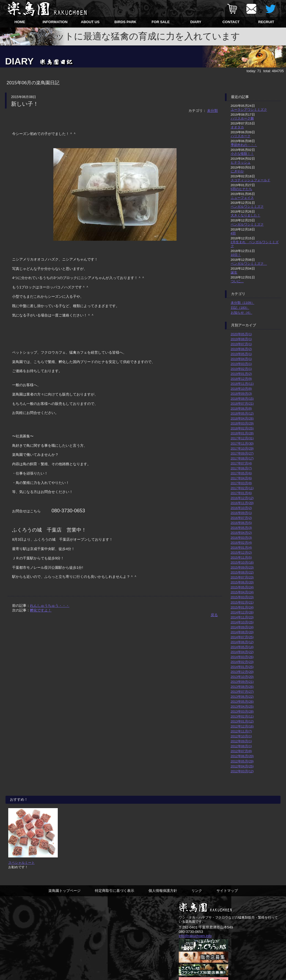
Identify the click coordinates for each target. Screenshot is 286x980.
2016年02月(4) (241, 542)
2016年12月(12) (242, 498)
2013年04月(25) (242, 706)
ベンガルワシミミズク (247, 206)
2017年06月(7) (241, 468)
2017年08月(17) (242, 458)
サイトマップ (227, 891)
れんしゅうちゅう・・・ (50, 606)
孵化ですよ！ (41, 610)
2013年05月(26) (242, 701)
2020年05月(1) (241, 334)
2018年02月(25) (242, 428)
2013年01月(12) (242, 721)
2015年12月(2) (241, 552)
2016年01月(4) (241, 547)
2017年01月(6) (241, 493)
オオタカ (237, 127)
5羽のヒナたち (242, 189)
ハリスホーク (241, 136)
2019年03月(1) (241, 364)
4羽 (233, 233)
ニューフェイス (242, 198)
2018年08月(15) (242, 398)
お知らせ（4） (242, 312)
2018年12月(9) (241, 379)
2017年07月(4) (241, 463)
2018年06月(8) (241, 408)
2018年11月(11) (242, 384)
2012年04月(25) (242, 766)
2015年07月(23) (242, 577)
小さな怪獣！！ (242, 154)
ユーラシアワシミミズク (249, 109)
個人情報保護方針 (163, 891)
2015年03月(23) (242, 597)
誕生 (234, 272)
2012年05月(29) (242, 761)
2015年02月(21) (242, 602)
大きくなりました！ (246, 215)
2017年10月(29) (242, 448)
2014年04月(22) (242, 652)
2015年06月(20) (242, 582)
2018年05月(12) (242, 413)
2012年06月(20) (242, 756)
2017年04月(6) (241, 478)
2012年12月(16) (242, 726)
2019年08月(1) (241, 339)
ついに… (237, 281)
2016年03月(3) (241, 538)
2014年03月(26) (242, 657)
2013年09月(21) (242, 682)
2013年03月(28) (242, 711)
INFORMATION (55, 22)
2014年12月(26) (242, 612)
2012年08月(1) (241, 746)
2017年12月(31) (242, 438)
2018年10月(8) (241, 389)
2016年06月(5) (241, 523)
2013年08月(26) (242, 687)
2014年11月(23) (242, 617)
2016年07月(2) (241, 518)
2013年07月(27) (242, 691)
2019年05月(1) (241, 354)
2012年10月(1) (241, 736)
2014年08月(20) (242, 632)
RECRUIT (266, 22)
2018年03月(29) (242, 423)
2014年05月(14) (242, 647)
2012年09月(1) (241, 741)
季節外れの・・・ (244, 145)
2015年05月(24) (242, 587)
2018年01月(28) (242, 433)
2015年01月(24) (242, 607)
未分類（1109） (243, 303)
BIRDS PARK (125, 22)
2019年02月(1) (241, 369)
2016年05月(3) (241, 528)
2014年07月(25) (242, 637)
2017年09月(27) (242, 453)
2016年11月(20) (242, 503)
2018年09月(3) (241, 393)
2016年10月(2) (241, 508)
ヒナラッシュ (241, 162)
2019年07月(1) (241, 344)
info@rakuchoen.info (195, 936)
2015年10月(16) (242, 562)
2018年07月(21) (242, 403)
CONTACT (231, 22)
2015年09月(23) (242, 567)
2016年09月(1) (241, 513)
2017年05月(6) (241, 473)
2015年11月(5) (241, 557)
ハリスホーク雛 (242, 118)
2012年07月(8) (241, 751)
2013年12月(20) (242, 672)
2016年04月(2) (241, 533)
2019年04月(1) (241, 359)
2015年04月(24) (242, 592)
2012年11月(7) (241, 731)
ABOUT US (90, 22)
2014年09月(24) (242, 627)
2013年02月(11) (242, 716)
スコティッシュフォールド (251, 180)
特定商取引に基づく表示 (115, 891)
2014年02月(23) (242, 662)
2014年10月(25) (242, 622)
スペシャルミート (21, 863)
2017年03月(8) (241, 483)
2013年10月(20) (242, 677)
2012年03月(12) (242, 771)
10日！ (236, 255)
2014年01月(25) (242, 667)
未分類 (212, 111)
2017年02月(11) (242, 488)
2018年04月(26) (242, 418)
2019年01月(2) (241, 374)
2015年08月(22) (242, 572)
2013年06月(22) (242, 696)
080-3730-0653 (191, 932)
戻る (214, 615)
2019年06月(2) (241, 349)
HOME (20, 22)
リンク (197, 891)
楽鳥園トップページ (64, 891)
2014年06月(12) (242, 642)
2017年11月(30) (242, 443)
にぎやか (237, 171)
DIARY (196, 22)
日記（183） (240, 308)
